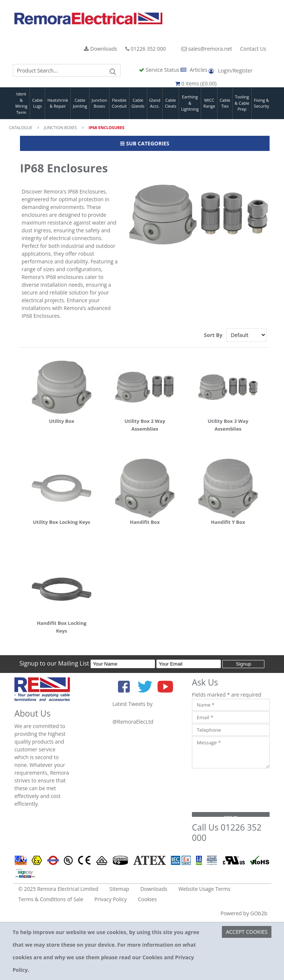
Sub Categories (145, 143)
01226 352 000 (146, 49)
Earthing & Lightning (190, 103)
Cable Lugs (38, 103)
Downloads (101, 49)
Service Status (160, 70)
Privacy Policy (110, 899)
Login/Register (230, 70)
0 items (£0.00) (196, 83)
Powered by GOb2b (244, 913)
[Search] (113, 70)
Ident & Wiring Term (21, 103)
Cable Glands (138, 103)
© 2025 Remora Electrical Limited (59, 889)
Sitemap (119, 889)
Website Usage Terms (204, 889)
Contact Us (253, 49)
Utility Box (61, 421)
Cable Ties (225, 103)
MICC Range (209, 103)
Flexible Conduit (119, 103)
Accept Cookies (247, 932)
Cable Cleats (171, 103)
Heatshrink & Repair (58, 103)
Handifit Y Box (228, 522)
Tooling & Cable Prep (242, 103)
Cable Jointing (80, 103)
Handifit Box (145, 522)
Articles (195, 70)
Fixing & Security (262, 103)
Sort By (214, 335)
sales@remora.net (207, 49)
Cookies (147, 899)
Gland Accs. (155, 103)
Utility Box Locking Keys (62, 522)
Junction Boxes (99, 103)
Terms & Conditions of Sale (51, 899)
